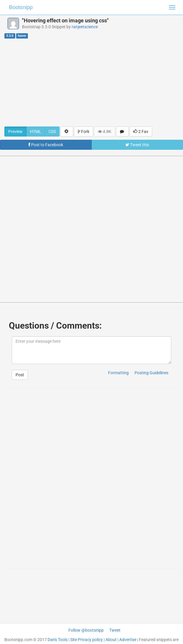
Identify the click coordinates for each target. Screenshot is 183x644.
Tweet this (137, 145)
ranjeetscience (85, 27)
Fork (84, 132)
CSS (52, 132)
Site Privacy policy (87, 640)
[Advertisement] (91, 82)
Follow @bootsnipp (86, 630)
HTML (36, 132)
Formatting (118, 373)
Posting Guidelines (151, 373)
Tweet (115, 630)
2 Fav (141, 132)
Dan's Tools (58, 640)
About (111, 640)
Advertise (128, 640)
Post (20, 375)
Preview (15, 132)
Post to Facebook (46, 145)
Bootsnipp (21, 7)
